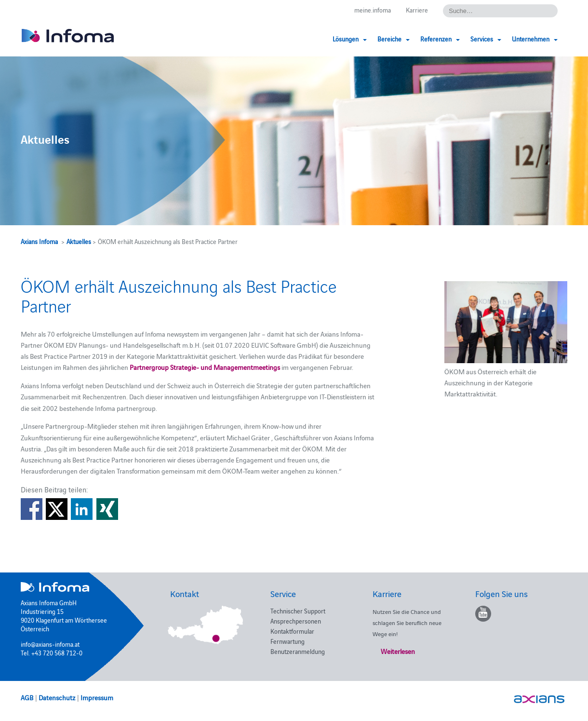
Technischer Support (298, 611)
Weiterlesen (398, 651)
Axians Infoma (39, 241)
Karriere (417, 10)
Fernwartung (287, 641)
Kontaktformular (292, 631)
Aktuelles (79, 241)
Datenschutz (57, 697)
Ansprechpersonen (296, 621)
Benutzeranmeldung (298, 651)
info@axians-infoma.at (50, 644)
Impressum (97, 697)
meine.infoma (373, 10)
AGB (27, 697)
